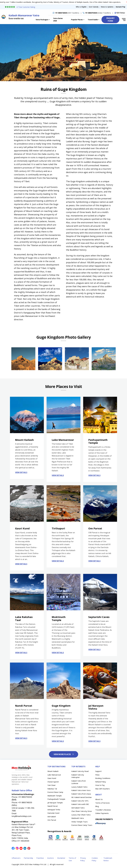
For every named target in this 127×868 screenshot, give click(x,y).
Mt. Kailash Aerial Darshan (82, 797)
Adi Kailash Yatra (78, 808)
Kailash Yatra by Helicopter (78, 776)
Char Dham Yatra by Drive (82, 811)
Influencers (16, 858)
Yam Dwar (52, 785)
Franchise (40, 858)
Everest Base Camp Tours (82, 825)
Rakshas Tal (52, 789)
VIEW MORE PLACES (64, 754)
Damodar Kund (53, 813)
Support (98, 771)
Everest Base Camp (55, 792)
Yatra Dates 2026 (58, 20)
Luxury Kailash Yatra (79, 787)
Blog (97, 806)
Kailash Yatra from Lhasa (81, 794)
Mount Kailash (53, 771)
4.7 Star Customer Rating (26, 7)
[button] (123, 20)
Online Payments (102, 813)
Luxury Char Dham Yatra (81, 815)
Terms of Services (103, 803)
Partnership (28, 858)
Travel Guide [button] (93, 20)
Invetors (51, 858)
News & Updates (107, 7)
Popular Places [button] (77, 20)
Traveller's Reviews (103, 810)
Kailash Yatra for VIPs (80, 801)
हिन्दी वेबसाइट (120, 13)
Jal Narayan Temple (55, 803)
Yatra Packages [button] (42, 20)
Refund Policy (101, 782)
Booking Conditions (103, 778)
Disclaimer (61, 858)
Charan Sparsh (53, 782)
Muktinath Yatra (78, 818)
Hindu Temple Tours (80, 822)
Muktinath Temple (55, 796)
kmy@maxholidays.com (22, 816)
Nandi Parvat (53, 806)
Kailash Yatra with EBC (80, 804)
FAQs (97, 775)
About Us (99, 799)
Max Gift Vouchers (103, 789)
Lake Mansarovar (54, 775)
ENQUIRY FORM (110, 20)
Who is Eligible (81, 7)
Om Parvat (52, 820)
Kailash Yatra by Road (80, 771)
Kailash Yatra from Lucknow (79, 782)
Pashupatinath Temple (56, 799)
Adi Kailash (52, 817)
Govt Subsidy (94, 7)
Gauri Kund (52, 778)
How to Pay (100, 785)
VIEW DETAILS (21, 472)
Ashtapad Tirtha (54, 810)
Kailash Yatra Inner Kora (81, 790)
